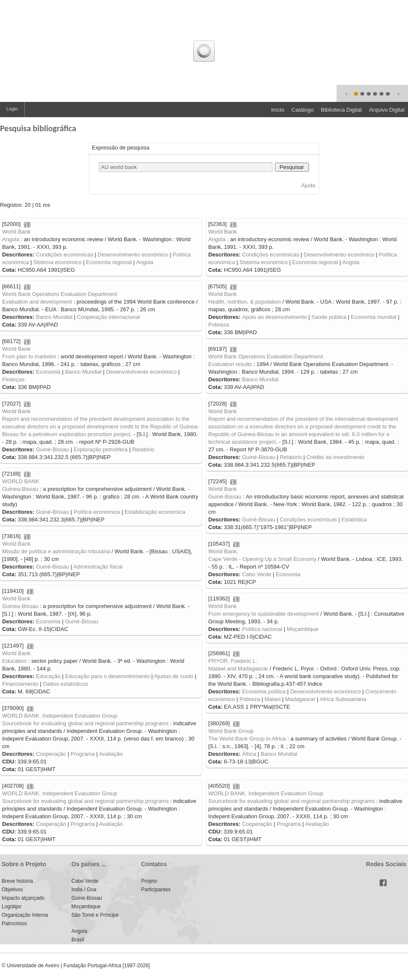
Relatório (143, 449)
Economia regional (109, 262)
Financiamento (20, 684)
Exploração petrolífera (101, 449)
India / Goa (84, 890)
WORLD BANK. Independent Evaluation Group (60, 716)
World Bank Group (231, 731)
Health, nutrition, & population (245, 302)
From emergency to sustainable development (263, 614)
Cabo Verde (256, 574)
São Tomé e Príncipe (95, 915)
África (249, 754)
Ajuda (308, 185)
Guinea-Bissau (20, 489)
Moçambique (303, 629)
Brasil (78, 940)
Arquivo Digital (387, 110)
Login (12, 109)
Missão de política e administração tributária (56, 551)
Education (14, 661)
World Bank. (223, 551)
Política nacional (262, 629)
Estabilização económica (155, 512)
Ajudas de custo (174, 676)
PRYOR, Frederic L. (233, 661)
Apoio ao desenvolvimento (274, 317)
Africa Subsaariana (343, 699)
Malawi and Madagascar (238, 669)
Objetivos (12, 890)
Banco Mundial (54, 317)
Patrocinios (14, 924)
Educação (48, 676)
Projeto (149, 881)
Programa (83, 754)
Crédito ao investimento (336, 457)
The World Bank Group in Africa (247, 739)
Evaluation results (230, 364)
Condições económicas (64, 255)
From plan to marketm (29, 356)
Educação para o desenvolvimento (107, 676)
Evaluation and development (37, 302)
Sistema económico (57, 262)
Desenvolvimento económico (133, 255)
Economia (48, 372)
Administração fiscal (98, 567)
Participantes (156, 890)
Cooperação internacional (108, 317)
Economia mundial (374, 317)
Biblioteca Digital (341, 110)
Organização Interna (25, 915)
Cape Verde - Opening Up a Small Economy (262, 559)
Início (278, 110)
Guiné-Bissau (52, 449)
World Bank (16, 232)
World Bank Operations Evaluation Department (59, 294)
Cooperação (51, 754)
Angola (11, 239)
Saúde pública (329, 317)
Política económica (97, 512)
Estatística (354, 520)
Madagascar (300, 699)
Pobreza (218, 325)
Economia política (264, 691)
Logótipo (11, 907)
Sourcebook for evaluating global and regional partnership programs (85, 723)
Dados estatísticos (65, 684)
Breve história (17, 881)
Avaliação (111, 754)
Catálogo (303, 110)
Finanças (13, 379)
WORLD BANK (21, 481)
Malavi (273, 699)
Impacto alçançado (23, 898)
